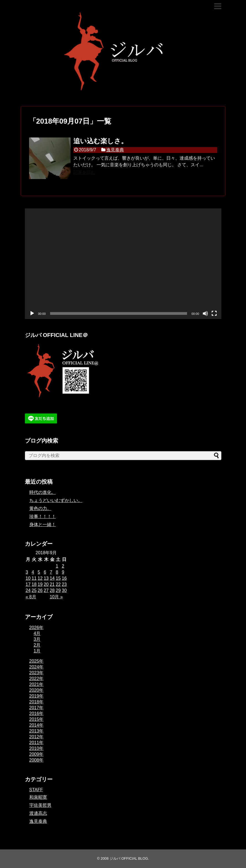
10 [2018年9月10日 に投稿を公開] (28, 578)
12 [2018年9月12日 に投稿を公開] (40, 578)
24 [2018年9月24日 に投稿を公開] (28, 590)
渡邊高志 (38, 813)
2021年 (37, 684)
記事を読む (84, 172)
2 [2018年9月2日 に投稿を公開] (63, 566)
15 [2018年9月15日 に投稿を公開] (58, 578)
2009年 (37, 754)
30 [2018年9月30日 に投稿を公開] (64, 590)
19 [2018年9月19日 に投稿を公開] (40, 584)
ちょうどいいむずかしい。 (56, 500)
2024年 (37, 667)
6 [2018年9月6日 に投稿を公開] (45, 572)
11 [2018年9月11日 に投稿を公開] (34, 578)
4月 (37, 633)
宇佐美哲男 (40, 805)
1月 (37, 651)
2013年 (37, 731)
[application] (123, 264)
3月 (37, 639)
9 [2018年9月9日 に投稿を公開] (63, 572)
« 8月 (31, 597)
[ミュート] (205, 313)
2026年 (37, 628)
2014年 (37, 725)
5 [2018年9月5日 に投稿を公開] (39, 572)
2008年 (37, 760)
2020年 (37, 690)
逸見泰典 (115, 150)
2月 (37, 645)
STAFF (36, 790)
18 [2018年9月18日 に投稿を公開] (34, 584)
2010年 (37, 748)
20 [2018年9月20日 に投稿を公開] (46, 584)
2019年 (37, 696)
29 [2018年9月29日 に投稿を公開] (58, 590)
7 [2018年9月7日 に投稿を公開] (51, 572)
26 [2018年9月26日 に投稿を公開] (40, 590)
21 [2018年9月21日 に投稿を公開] (52, 584)
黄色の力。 (40, 508)
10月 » (56, 597)
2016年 (37, 713)
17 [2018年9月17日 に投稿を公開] (28, 584)
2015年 (37, 719)
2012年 (37, 737)
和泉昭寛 (38, 797)
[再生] (32, 313)
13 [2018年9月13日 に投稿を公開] (46, 578)
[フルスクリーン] (214, 313)
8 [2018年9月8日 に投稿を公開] (57, 572)
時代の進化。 (43, 492)
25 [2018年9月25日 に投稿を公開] (34, 590)
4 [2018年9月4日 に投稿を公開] (33, 572)
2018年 (37, 702)
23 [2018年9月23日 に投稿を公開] (64, 584)
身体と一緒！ (43, 524)
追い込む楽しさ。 (100, 141)
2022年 (37, 679)
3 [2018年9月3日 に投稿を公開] (27, 572)
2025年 (37, 661)
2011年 (37, 743)
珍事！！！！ (43, 516)
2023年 (37, 673)
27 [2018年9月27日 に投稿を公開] (46, 590)
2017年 (37, 708)
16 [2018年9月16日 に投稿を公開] (64, 578)
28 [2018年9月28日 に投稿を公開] (52, 590)
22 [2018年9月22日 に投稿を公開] (58, 584)
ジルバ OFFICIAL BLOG (129, 858)
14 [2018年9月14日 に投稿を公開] (52, 578)
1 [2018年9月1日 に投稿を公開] (57, 566)
